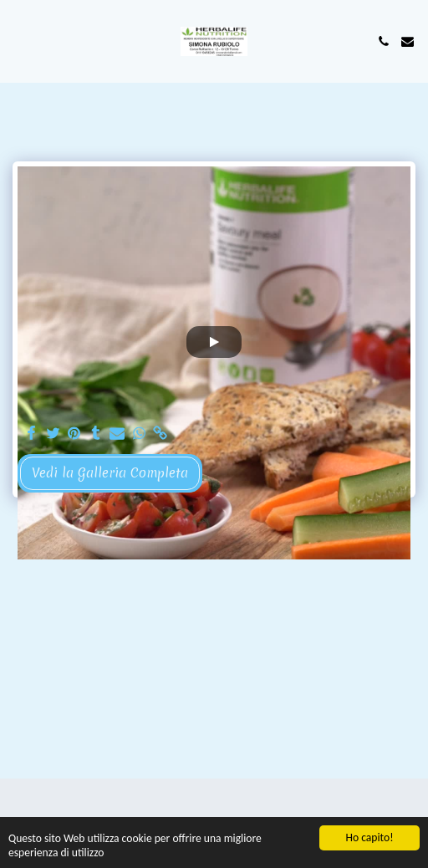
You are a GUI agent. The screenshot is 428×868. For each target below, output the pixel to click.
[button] (18, 41)
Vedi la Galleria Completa (110, 473)
